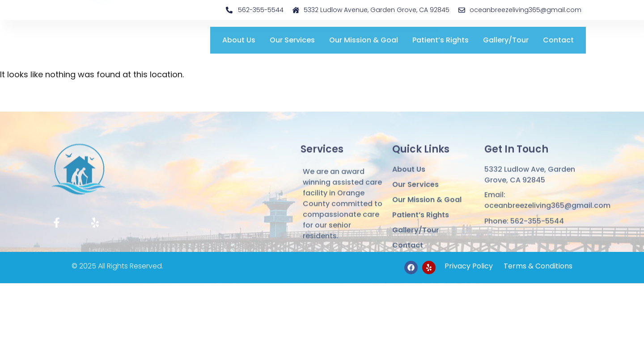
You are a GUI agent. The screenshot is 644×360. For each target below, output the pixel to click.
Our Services (292, 40)
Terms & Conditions (537, 266)
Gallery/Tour (506, 40)
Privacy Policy (469, 266)
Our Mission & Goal (364, 40)
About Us (239, 40)
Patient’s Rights (441, 40)
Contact (558, 40)
